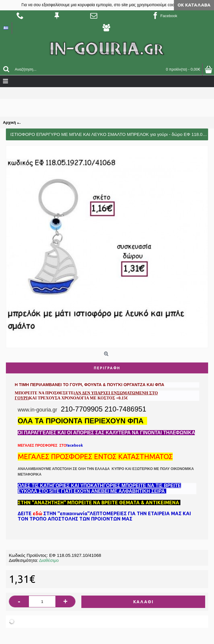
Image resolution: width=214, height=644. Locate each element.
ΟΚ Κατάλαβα (194, 5)
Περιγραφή (107, 368)
